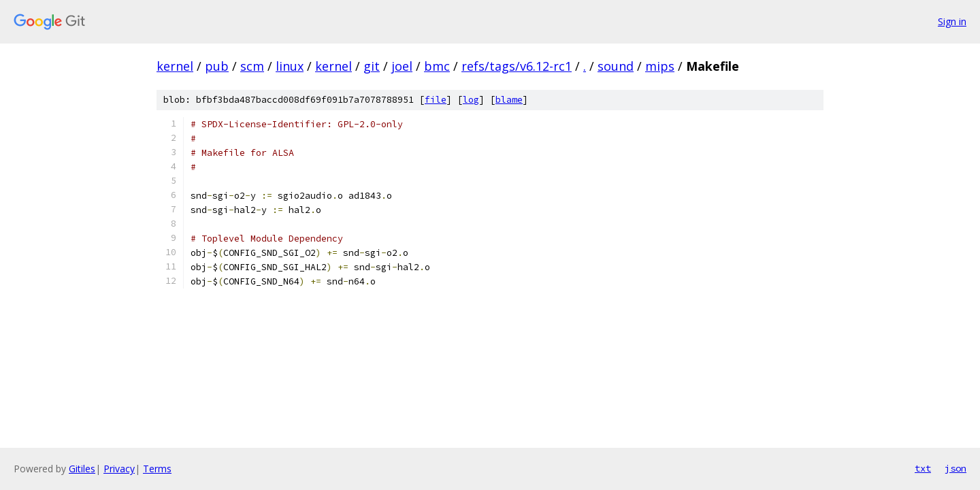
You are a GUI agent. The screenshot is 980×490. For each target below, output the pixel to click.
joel (402, 66)
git (372, 66)
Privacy (119, 469)
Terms (157, 469)
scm (252, 66)
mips (660, 66)
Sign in (952, 21)
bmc (437, 66)
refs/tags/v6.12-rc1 (517, 66)
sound (616, 66)
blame (509, 100)
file (436, 100)
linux (290, 66)
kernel (175, 66)
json (955, 468)
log (471, 100)
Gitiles (82, 469)
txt (923, 468)
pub (217, 66)
